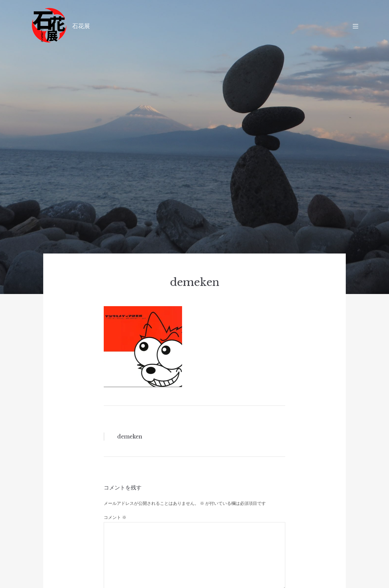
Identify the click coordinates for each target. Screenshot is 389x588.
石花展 (81, 26)
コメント (115, 517)
